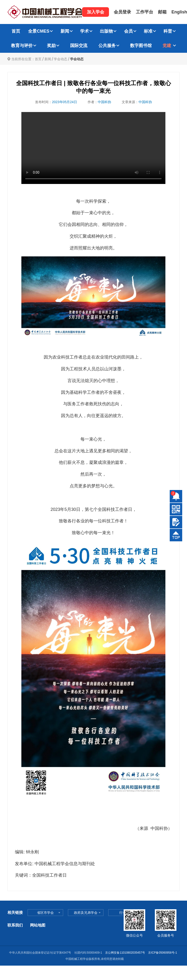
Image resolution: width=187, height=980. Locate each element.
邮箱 (162, 12)
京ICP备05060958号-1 (163, 953)
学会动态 (60, 59)
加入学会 (96, 12)
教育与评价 (22, 46)
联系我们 (15, 925)
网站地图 (38, 925)
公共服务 (107, 46)
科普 (168, 31)
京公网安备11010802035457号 (125, 953)
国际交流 (79, 46)
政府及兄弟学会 (86, 913)
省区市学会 (45, 913)
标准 (148, 31)
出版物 (106, 31)
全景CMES (39, 31)
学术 (84, 31)
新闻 (65, 31)
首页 (16, 31)
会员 (128, 31)
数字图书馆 (141, 46)
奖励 (51, 46)
